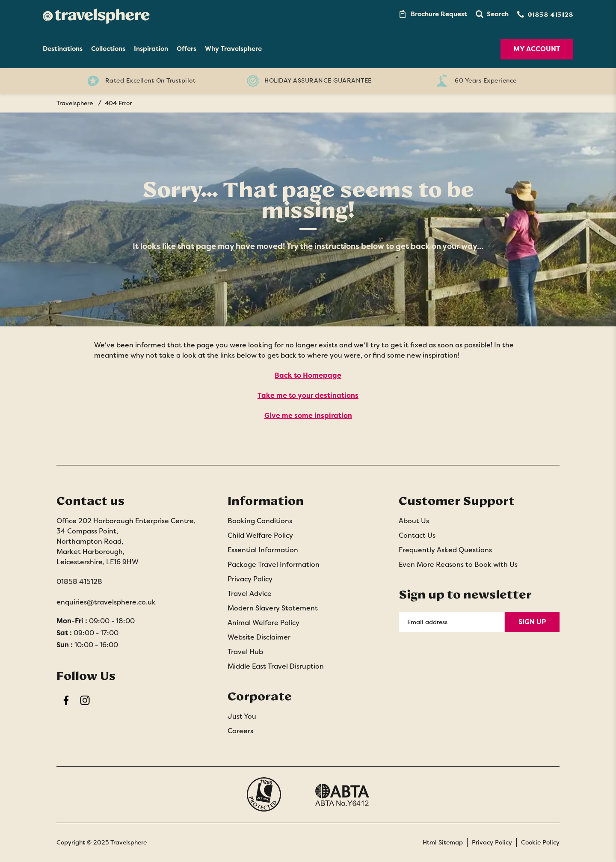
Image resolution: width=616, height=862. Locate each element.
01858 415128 (79, 582)
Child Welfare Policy (260, 535)
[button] (492, 14)
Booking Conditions (260, 521)
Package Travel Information (274, 564)
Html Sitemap (443, 842)
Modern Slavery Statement (273, 608)
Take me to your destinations (308, 395)
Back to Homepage (308, 375)
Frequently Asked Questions (445, 550)
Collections (108, 49)
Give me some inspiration (308, 416)
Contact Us (417, 535)
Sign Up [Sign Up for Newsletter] (532, 622)
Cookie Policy (540, 842)
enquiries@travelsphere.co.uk (106, 602)
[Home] (96, 14)
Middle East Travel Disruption (276, 666)
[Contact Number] (545, 14)
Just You (242, 716)
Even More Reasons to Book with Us (458, 564)
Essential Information (263, 550)
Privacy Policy (250, 579)
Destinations (63, 49)
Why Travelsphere (233, 49)
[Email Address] (452, 622)
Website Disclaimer (259, 637)
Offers (187, 49)
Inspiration (151, 49)
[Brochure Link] (432, 14)
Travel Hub (245, 652)
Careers (240, 731)
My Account (537, 49)
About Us (414, 521)
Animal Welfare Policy (264, 623)
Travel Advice (250, 594)
